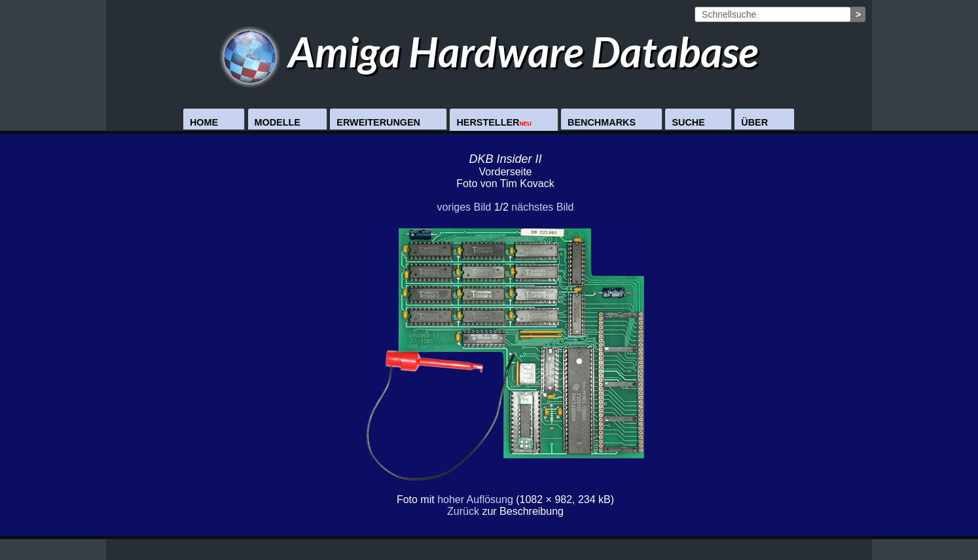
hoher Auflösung (475, 499)
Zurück (463, 511)
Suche (688, 122)
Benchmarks (602, 122)
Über (754, 122)
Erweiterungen (378, 122)
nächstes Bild (542, 207)
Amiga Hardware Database (489, 51)
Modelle (278, 122)
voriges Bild (464, 207)
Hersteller (494, 122)
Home (204, 122)
